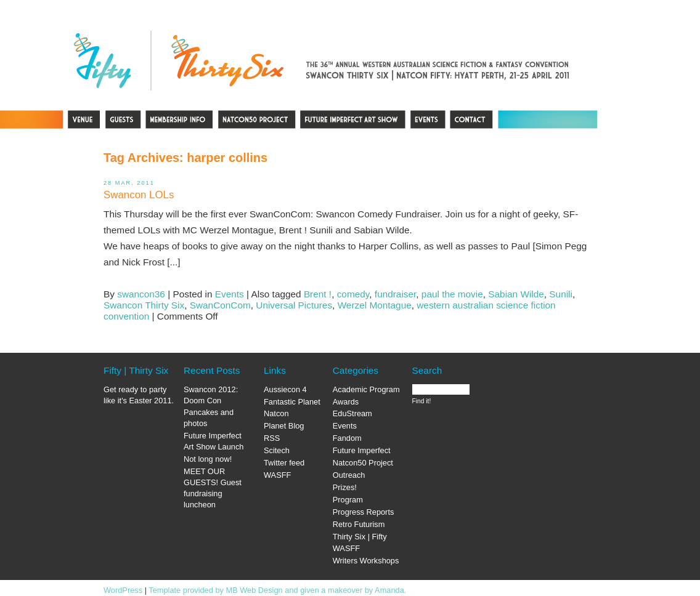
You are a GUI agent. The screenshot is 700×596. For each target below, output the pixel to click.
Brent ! (318, 294)
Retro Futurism (359, 524)
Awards (346, 402)
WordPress (123, 590)
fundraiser (395, 294)
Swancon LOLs (139, 195)
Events (230, 294)
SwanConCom (220, 305)
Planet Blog (284, 426)
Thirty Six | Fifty (360, 537)
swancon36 (141, 294)
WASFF (277, 475)
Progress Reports (364, 512)
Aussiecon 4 (285, 389)
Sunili (561, 294)
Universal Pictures (294, 305)
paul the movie (452, 294)
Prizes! (345, 487)
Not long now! (208, 459)
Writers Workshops (366, 561)
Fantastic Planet (292, 402)
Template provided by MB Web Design (215, 590)
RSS (272, 438)
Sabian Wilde (516, 294)
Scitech (277, 450)
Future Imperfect (362, 450)
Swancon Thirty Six (144, 305)
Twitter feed (284, 463)
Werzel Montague (375, 305)
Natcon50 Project (363, 463)
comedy (353, 294)
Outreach (349, 475)
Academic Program (366, 389)
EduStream (352, 413)
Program (348, 500)
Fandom (347, 438)
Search (427, 370)
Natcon (276, 413)
